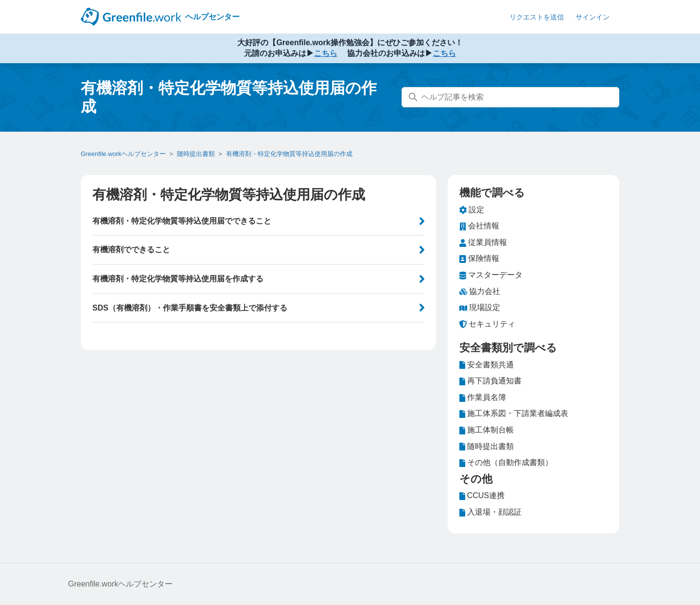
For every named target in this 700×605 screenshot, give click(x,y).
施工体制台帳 (487, 430)
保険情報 (479, 259)
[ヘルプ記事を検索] (510, 97)
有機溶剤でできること (131, 250)
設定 (472, 210)
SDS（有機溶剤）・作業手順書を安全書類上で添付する (190, 308)
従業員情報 (483, 242)
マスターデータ (491, 275)
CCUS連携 (482, 496)
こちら (326, 53)
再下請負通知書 (490, 381)
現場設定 (480, 308)
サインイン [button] (593, 17)
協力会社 (480, 292)
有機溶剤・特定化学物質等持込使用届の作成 (289, 154)
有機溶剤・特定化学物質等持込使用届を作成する (178, 279)
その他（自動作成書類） (506, 463)
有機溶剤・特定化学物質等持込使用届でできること (182, 221)
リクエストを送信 (537, 17)
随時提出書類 (196, 154)
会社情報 (479, 226)
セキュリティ (487, 324)
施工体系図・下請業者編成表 (514, 414)
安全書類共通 (487, 365)
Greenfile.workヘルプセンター (123, 154)
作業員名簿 (483, 398)
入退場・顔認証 (490, 512)
